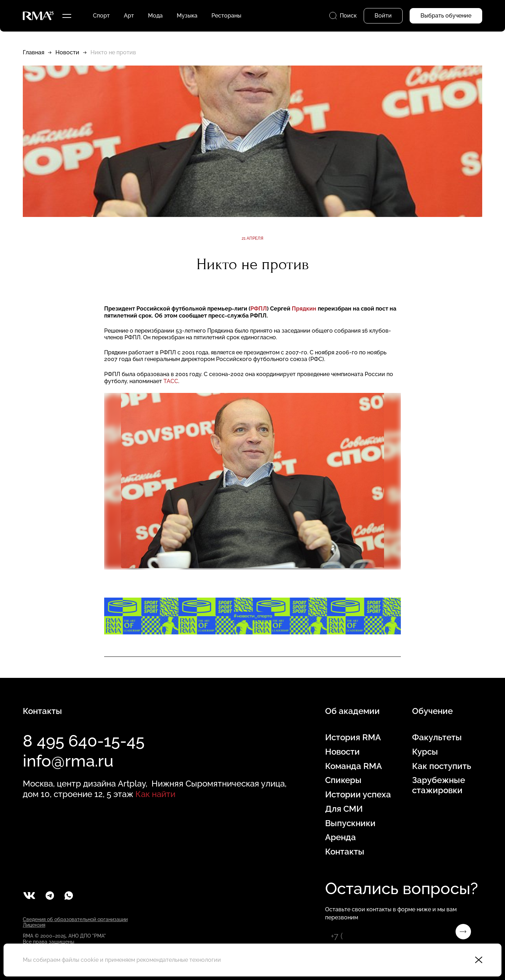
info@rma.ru (68, 761)
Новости (67, 52)
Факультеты (437, 737)
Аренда (341, 837)
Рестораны (226, 16)
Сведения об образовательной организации (75, 919)
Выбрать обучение (446, 16)
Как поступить (442, 766)
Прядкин (304, 309)
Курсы (425, 752)
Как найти (155, 794)
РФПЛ (259, 309)
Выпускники (350, 823)
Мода (155, 16)
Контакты (345, 852)
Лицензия (34, 925)
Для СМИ (344, 809)
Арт (129, 16)
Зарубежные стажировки (439, 785)
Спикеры (343, 780)
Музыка (187, 16)
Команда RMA (353, 766)
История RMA (353, 737)
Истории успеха (358, 795)
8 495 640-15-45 (84, 741)
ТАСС (171, 381)
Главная (33, 52)
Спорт (101, 16)
